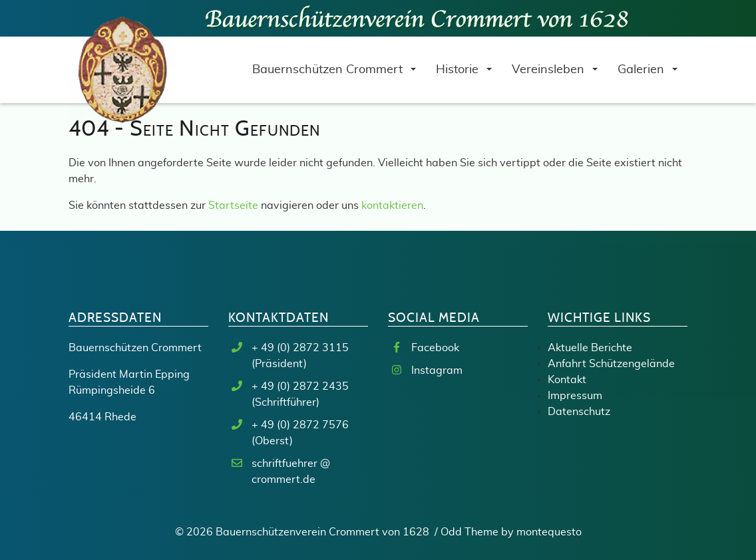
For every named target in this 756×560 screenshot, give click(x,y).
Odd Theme (470, 532)
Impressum (575, 396)
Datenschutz (579, 412)
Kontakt (567, 380)
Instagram (437, 370)
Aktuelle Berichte (590, 348)
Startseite (233, 206)
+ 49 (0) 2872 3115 (300, 348)
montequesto (549, 532)
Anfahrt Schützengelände (611, 364)
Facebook (435, 348)
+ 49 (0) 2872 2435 (300, 386)
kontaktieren (392, 206)
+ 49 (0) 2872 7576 (300, 425)
